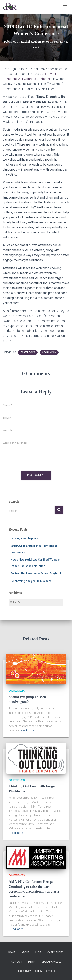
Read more (27, 730)
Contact (17, 962)
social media (49, 352)
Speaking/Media (51, 962)
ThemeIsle (49, 971)
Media (32, 962)
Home (12, 952)
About (25, 952)
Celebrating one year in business (31, 581)
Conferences (28, 352)
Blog (38, 952)
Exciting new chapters (24, 538)
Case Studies (55, 952)
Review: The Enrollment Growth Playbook (36, 574)
